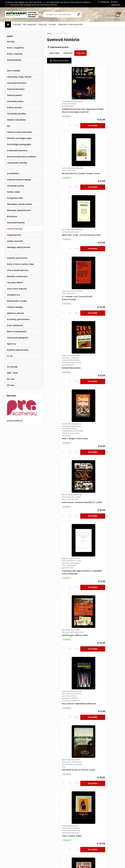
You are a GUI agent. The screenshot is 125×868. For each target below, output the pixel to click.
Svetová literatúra (16, 89)
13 (103, 799)
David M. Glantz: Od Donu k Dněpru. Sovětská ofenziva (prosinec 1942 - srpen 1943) (63, 561)
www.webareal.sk (72, 866)
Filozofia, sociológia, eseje (19, 138)
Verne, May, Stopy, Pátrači (19, 77)
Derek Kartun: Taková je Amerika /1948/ (101, 562)
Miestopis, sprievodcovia (19, 210)
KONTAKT (6, 839)
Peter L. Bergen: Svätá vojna (99, 262)
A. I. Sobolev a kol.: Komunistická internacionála (101, 182)
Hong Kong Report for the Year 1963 (100, 631)
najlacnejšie (54, 53)
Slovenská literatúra (17, 83)
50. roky (11, 379)
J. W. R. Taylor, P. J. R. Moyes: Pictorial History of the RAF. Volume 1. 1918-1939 (62, 771)
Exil (9, 126)
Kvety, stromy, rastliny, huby (20, 264)
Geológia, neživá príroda (19, 247)
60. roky (11, 385)
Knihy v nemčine (15, 54)
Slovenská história (16, 223)
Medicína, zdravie (15, 313)
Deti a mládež (14, 71)
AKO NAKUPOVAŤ (9, 832)
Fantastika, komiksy (17, 114)
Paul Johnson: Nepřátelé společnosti (98, 414)
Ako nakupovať (30, 24)
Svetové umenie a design (19, 180)
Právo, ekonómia (15, 325)
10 (90, 799)
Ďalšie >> (86, 803)
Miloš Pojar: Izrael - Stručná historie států (62, 182)
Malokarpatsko (14, 60)
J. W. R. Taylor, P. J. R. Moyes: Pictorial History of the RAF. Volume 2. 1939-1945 (99, 771)
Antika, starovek (15, 241)
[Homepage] (8, 25)
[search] (79, 14)
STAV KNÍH (6, 829)
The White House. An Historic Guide (63, 488)
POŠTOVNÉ (6, 835)
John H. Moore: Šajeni (96, 488)
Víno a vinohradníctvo (18, 270)
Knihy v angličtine (15, 48)
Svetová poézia (14, 95)
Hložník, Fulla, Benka (16, 120)
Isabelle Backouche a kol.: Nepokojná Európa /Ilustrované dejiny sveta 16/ (64, 114)
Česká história (14, 235)
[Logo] (21, 15)
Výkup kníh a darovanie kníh (70, 24)
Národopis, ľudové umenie (19, 204)
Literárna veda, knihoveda (19, 132)
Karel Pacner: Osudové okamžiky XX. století (65, 333)
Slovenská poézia (15, 101)
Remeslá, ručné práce (17, 276)
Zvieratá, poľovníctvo (17, 258)
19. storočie (12, 367)
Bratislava (12, 216)
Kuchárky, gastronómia (18, 319)
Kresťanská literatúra (17, 151)
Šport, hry (12, 344)
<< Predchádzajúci (57, 799)
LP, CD (10, 356)
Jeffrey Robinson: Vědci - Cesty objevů (101, 703)
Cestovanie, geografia (18, 338)
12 (99, 799)
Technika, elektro (15, 283)
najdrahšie (68, 53)
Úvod (49, 34)
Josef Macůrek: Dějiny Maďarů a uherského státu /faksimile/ (101, 336)
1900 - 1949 (12, 373)
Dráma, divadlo (14, 108)
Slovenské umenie (16, 186)
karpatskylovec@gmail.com (14, 842)
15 (112, 799)
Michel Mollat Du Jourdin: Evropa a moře (101, 113)
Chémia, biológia (15, 307)
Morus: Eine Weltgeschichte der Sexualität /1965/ (64, 701)
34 (79, 803)
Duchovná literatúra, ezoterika (21, 157)
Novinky (11, 42)
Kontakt (52, 24)
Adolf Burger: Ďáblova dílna (63, 409)
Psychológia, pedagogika (19, 144)
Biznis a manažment (17, 332)
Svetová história (15, 229)
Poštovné (43, 24)
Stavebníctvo (14, 295)
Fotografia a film (15, 198)
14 (107, 799)
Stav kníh (17, 24)
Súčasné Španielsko (59, 259)
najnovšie (80, 53)
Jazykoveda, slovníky (17, 163)
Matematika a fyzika (17, 301)
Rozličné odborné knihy (18, 350)
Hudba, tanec (14, 192)
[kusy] (55, 131)
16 (116, 799)
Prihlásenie (105, 2)
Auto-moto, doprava (17, 289)
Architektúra (13, 174)
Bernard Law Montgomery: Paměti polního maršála (62, 631)
